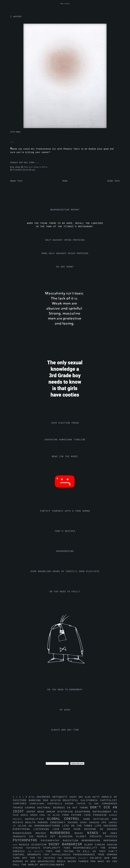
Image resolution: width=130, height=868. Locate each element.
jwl (31, 826)
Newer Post (16, 181)
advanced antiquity (53, 797)
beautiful (72, 800)
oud (33, 837)
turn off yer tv (28, 858)
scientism (40, 845)
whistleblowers (52, 865)
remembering (92, 841)
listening (43, 829)
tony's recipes (65, 531)
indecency (59, 823)
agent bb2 (77, 797)
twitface (50, 858)
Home (65, 181)
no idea (110, 833)
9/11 (33, 797)
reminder (110, 841)
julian (23, 826)
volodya (97, 858)
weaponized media (53, 861)
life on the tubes (78, 826)
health (31, 823)
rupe (16, 845)
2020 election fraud (65, 423)
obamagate (21, 837)
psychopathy (52, 841)
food (67, 815)
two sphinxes (68, 858)
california (90, 800)
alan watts (93, 797)
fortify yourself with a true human (65, 511)
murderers (62, 833)
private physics (104, 837)
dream (52, 812)
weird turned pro (83, 861)
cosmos (31, 808)
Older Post (114, 181)
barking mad (40, 800)
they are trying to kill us (36, 167)
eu (116, 812)
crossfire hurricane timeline (65, 440)
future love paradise (90, 815)
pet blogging (63, 837)
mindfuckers (24, 833)
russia (25, 845)
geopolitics (36, 819)
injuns (74, 823)
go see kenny (65, 267)
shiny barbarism (66, 844)
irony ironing (91, 823)
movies (43, 833)
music (81, 833)
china (71, 804)
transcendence (85, 855)
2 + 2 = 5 (21, 797)
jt (15, 826)
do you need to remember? (65, 690)
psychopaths (27, 840)
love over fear (68, 829)
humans (44, 823)
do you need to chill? (65, 592)
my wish (65, 710)
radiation (72, 841)
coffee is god (89, 804)
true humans (107, 855)
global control (65, 819)
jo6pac (113, 823)
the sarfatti (37, 852)
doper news (37, 812)
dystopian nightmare (75, 812)
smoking (112, 845)
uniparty (84, 858)
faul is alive (51, 815)
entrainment (103, 812)
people (44, 837)
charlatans (39, 804)
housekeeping (65, 551)
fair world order (26, 815)
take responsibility (82, 848)
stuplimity (53, 848)
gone (88, 819)
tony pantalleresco (58, 855)
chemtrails (56, 804)
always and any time (22, 163)
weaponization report (65, 210)
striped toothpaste (28, 848)
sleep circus (96, 845)
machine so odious (101, 829)
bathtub (57, 800)
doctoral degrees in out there (64, 808)
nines (95, 833)
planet (83, 837)
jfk (105, 823)
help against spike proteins (65, 240)
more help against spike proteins (65, 254)
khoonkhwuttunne (48, 826)
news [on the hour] (65, 457)
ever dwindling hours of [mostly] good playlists (65, 572)
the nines (65, 4)
